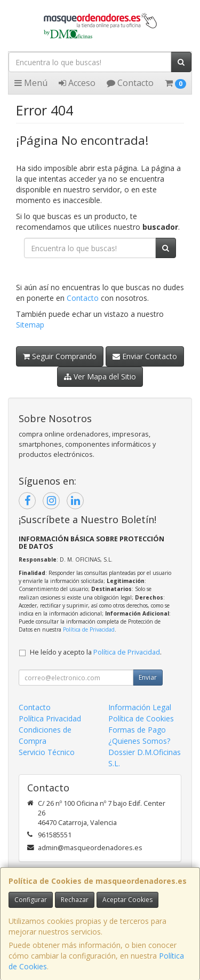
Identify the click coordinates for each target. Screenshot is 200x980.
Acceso (77, 83)
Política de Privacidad (89, 629)
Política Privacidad (50, 718)
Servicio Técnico (47, 752)
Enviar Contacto (145, 356)
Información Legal (140, 707)
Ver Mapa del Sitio (100, 376)
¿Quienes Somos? (139, 741)
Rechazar (75, 900)
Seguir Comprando (60, 356)
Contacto (130, 83)
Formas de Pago (137, 730)
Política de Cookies (141, 718)
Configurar (31, 900)
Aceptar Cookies (127, 900)
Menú (31, 83)
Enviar (148, 677)
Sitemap (30, 325)
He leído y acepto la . (96, 652)
